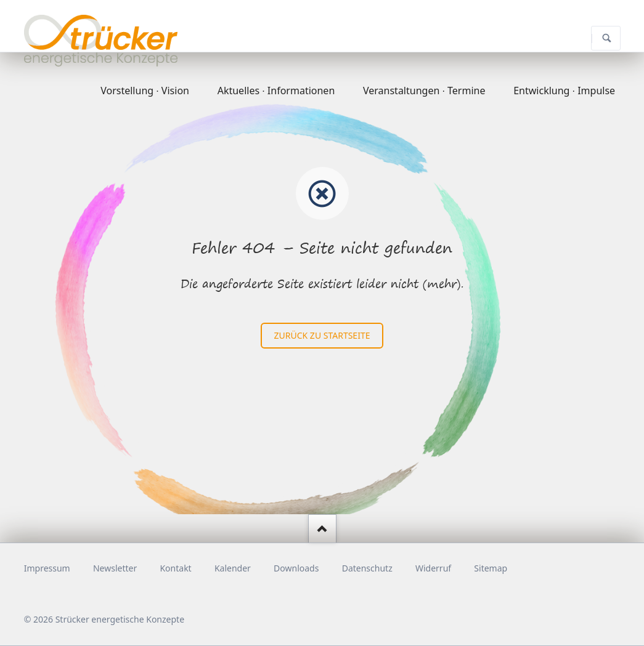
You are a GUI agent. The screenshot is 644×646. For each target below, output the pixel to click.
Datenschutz (367, 568)
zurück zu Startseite (322, 335)
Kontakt (175, 568)
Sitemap (491, 568)
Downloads (296, 568)
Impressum (47, 568)
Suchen (607, 38)
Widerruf (433, 568)
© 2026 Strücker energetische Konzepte (104, 619)
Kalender (233, 568)
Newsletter (115, 568)
